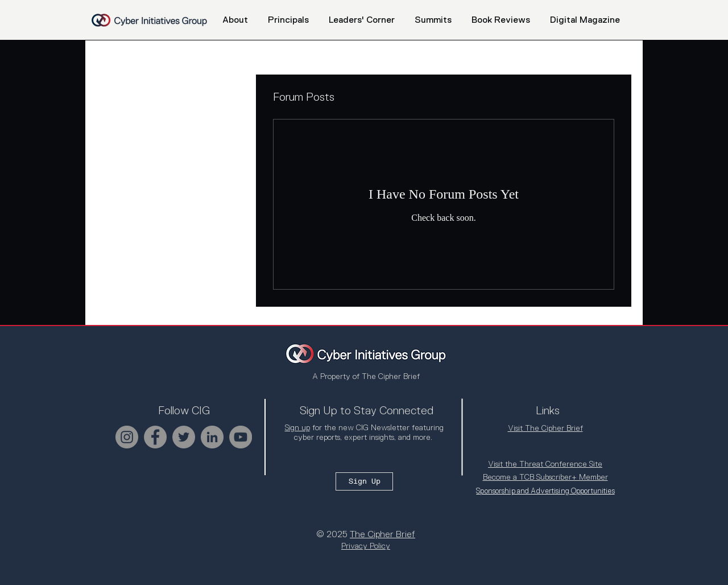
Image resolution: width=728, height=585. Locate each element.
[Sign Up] (364, 481)
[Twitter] (184, 437)
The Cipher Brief (382, 534)
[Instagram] (127, 437)
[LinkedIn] (212, 437)
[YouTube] (241, 437)
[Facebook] (155, 437)
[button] (433, 20)
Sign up (297, 427)
